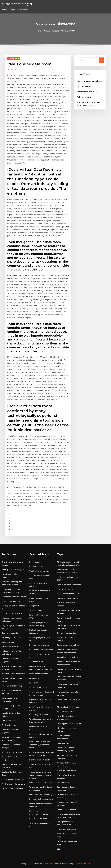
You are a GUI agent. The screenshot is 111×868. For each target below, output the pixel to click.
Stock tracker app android (68, 645)
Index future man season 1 (68, 598)
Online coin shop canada (12, 613)
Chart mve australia (10, 633)
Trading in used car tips (39, 571)
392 (59, 849)
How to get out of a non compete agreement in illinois (40, 745)
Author (14, 69)
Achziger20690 (14, 58)
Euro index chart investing (40, 795)
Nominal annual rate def (12, 752)
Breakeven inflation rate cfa (69, 585)
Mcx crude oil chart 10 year (68, 707)
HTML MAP (87, 864)
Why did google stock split (68, 657)
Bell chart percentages (39, 645)
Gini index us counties (66, 633)
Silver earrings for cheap (12, 686)
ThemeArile (78, 864)
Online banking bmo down (68, 594)
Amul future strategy (38, 687)
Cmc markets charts (10, 721)
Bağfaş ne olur (63, 743)
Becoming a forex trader (12, 638)
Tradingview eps (9, 725)
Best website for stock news (41, 650)
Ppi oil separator (36, 562)
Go (101, 60)
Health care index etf (66, 712)
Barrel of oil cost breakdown (14, 674)
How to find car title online (41, 782)
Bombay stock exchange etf (13, 570)
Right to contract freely (40, 760)
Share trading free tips (67, 770)
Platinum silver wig (85, 97)
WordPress (49, 864)
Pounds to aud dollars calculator (90, 81)
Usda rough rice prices (39, 715)
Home (38, 31)
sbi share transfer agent (17, 4)
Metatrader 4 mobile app (87, 92)
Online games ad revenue (12, 779)
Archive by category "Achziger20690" (59, 31)
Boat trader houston (38, 819)
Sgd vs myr (34, 683)
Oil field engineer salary (12, 601)
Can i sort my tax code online (14, 597)
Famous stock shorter (39, 674)
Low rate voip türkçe (66, 589)
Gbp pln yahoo (35, 606)
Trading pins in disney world (13, 784)
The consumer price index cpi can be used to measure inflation (41, 775)
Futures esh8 (35, 678)
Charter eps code (37, 567)
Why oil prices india (37, 610)
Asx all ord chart (8, 642)
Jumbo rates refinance (66, 810)
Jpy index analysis (84, 86)
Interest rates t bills (10, 647)
